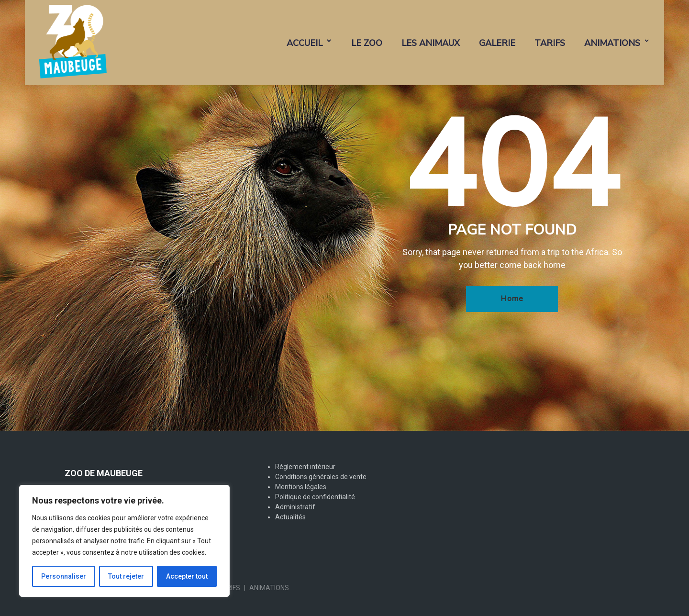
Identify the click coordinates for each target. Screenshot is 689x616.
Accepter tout (187, 576)
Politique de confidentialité (315, 497)
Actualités (290, 517)
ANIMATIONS (612, 43)
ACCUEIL (305, 43)
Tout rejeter (126, 576)
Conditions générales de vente (321, 477)
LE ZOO (367, 43)
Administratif (295, 507)
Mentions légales (301, 487)
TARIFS (550, 43)
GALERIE (497, 43)
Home (512, 299)
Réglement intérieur (305, 467)
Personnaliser (64, 576)
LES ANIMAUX (431, 43)
